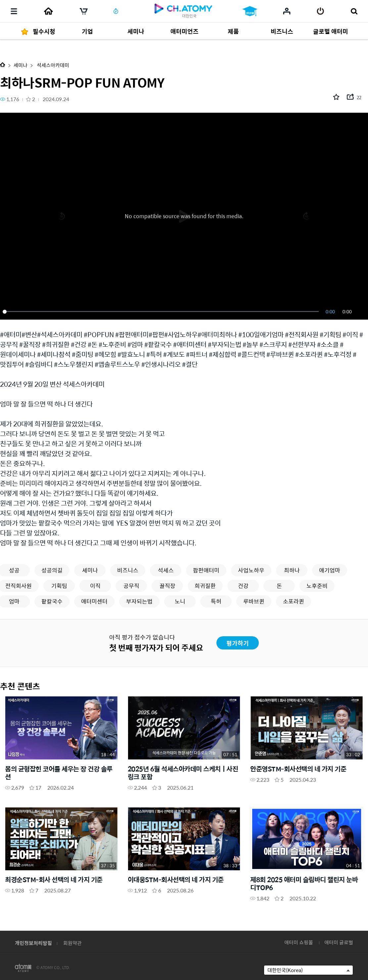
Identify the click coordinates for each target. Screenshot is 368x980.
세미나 (21, 65)
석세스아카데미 (52, 65)
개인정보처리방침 (33, 943)
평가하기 (238, 643)
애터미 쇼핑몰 (299, 942)
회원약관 (72, 943)
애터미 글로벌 (339, 942)
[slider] (162, 312)
